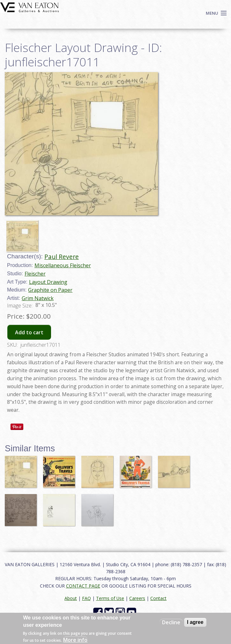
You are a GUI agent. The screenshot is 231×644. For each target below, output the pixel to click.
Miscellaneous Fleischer (63, 265)
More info (75, 640)
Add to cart (29, 332)
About (71, 598)
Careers (137, 598)
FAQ (86, 598)
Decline (171, 622)
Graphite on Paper (50, 290)
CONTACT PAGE (83, 586)
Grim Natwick (38, 298)
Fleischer (35, 274)
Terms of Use (110, 598)
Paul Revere (62, 257)
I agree (195, 622)
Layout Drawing (48, 282)
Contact (158, 598)
